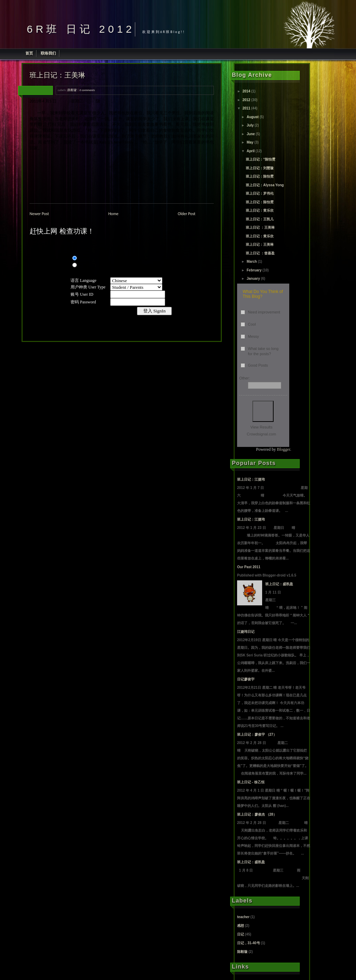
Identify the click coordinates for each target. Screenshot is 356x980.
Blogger (284, 449)
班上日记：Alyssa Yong (265, 185)
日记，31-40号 (249, 943)
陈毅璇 (72, 90)
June (250, 134)
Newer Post (39, 214)
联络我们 (48, 53)
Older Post (187, 214)
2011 (246, 108)
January (253, 279)
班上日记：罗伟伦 (260, 193)
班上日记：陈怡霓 (260, 176)
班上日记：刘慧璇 (260, 168)
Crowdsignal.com (261, 434)
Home (113, 214)
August (252, 117)
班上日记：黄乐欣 (260, 210)
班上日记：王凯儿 (260, 219)
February (254, 270)
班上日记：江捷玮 (251, 479)
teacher (243, 917)
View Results (261, 427)
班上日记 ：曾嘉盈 (260, 253)
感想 (241, 926)
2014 (246, 91)
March (252, 262)
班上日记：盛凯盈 (279, 584)
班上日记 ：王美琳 (260, 227)
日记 (241, 934)
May (250, 142)
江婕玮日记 (246, 632)
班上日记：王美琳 (57, 75)
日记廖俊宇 (246, 679)
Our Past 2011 (249, 567)
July (250, 125)
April (250, 151)
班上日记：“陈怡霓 (261, 159)
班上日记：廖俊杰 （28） (257, 814)
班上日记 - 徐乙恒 (251, 782)
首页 (29, 53)
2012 (246, 100)
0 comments (87, 90)
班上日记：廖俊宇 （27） (257, 734)
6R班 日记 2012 (81, 29)
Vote (263, 411)
